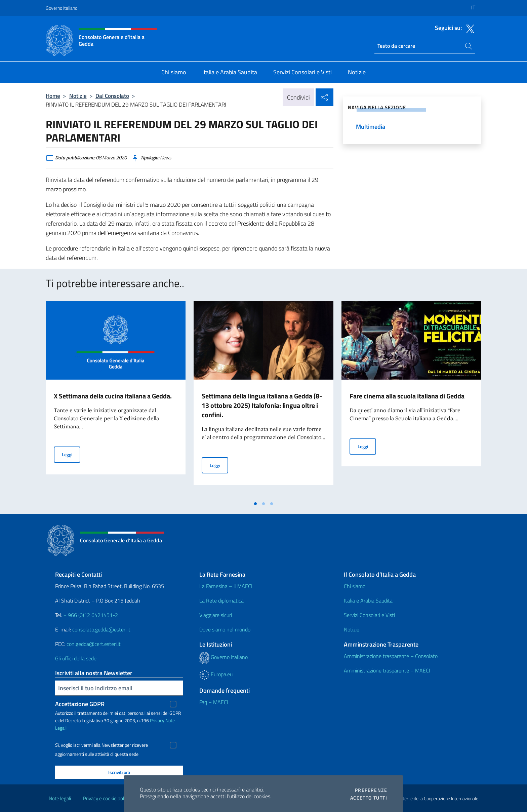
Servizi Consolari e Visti (369, 615)
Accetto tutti (369, 798)
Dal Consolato (112, 96)
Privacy (157, 720)
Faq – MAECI (214, 702)
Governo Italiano (62, 8)
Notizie (78, 96)
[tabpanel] (116, 399)
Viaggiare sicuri (216, 615)
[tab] (255, 504)
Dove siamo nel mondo (225, 629)
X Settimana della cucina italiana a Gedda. (113, 396)
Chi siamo (355, 586)
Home (53, 96)
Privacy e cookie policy (106, 798)
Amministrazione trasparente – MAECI (387, 670)
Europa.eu (216, 674)
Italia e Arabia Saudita (368, 601)
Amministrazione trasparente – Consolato (391, 656)
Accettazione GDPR (80, 704)
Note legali (60, 798)
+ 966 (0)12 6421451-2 (91, 615)
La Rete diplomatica (221, 601)
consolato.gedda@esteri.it (101, 629)
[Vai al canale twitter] (469, 28)
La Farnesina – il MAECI (226, 586)
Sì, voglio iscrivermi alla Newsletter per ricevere (102, 745)
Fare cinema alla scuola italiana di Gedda (407, 396)
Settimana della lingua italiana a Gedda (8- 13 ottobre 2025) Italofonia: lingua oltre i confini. (262, 405)
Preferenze (371, 790)
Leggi (71, 454)
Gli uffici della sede (76, 658)
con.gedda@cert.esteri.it (94, 644)
